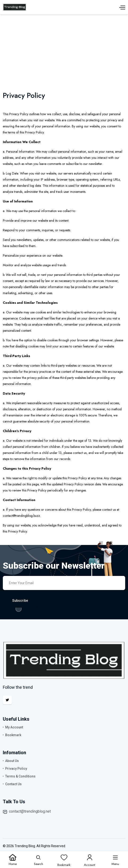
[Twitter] (7, 700)
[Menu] (115, 860)
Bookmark (13, 735)
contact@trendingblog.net (30, 811)
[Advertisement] (64, 49)
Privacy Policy (16, 769)
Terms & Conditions (20, 776)
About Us (12, 761)
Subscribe (20, 601)
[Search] (38, 860)
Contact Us (13, 784)
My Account (14, 727)
